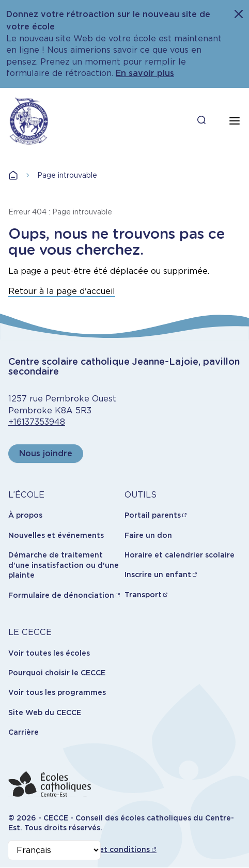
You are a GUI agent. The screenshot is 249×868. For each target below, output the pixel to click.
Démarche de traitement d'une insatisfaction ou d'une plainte (64, 565)
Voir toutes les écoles (49, 653)
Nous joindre (46, 453)
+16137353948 (37, 422)
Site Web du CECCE (45, 712)
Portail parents (153, 515)
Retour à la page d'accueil (62, 291)
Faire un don (148, 535)
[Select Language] (54, 850)
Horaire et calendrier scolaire (180, 555)
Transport (143, 595)
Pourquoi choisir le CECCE (57, 673)
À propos (25, 515)
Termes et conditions (110, 849)
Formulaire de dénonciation (61, 595)
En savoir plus (145, 73)
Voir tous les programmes (57, 692)
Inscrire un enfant (158, 575)
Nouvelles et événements (56, 535)
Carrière (24, 732)
